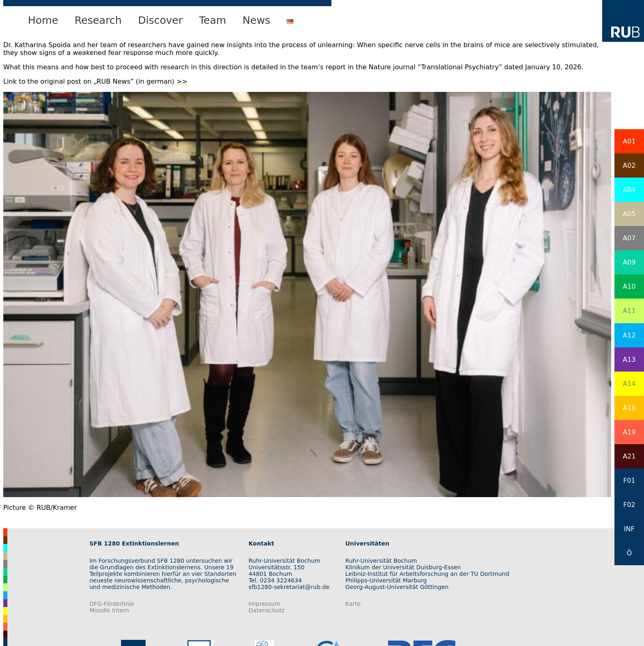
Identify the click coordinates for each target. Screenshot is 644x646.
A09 (629, 262)
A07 (629, 238)
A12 (629, 335)
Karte (353, 604)
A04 (629, 190)
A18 (629, 408)
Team (212, 20)
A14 (629, 384)
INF (629, 529)
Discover (161, 20)
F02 (629, 505)
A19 (629, 432)
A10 (629, 286)
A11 (629, 311)
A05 (629, 214)
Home (43, 20)
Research (98, 20)
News (256, 20)
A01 (629, 141)
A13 (629, 360)
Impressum (265, 604)
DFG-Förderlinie (112, 604)
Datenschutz (267, 610)
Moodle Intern (109, 610)
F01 (629, 481)
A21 (629, 456)
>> (182, 81)
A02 (629, 165)
